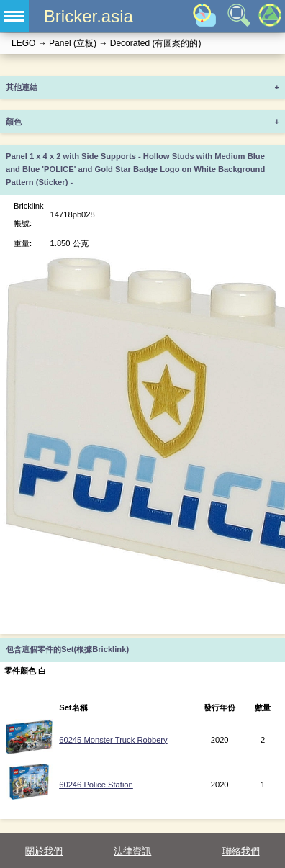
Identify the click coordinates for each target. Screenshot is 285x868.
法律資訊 (132, 851)
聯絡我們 (241, 851)
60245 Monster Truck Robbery (113, 740)
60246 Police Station (96, 785)
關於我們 (44, 851)
